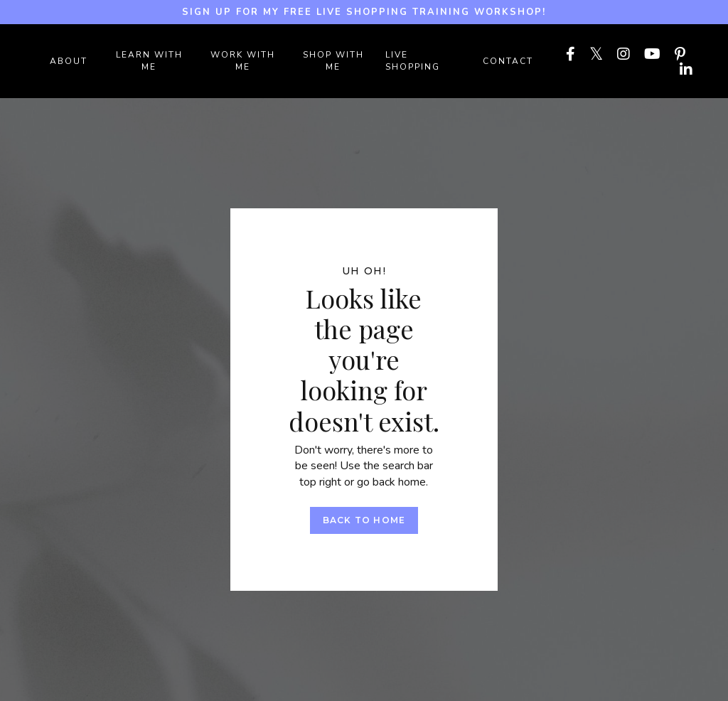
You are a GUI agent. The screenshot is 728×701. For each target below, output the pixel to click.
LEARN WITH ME (149, 61)
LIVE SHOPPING (413, 61)
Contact (508, 61)
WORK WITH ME (243, 61)
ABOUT (69, 61)
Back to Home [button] (364, 520)
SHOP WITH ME (333, 61)
